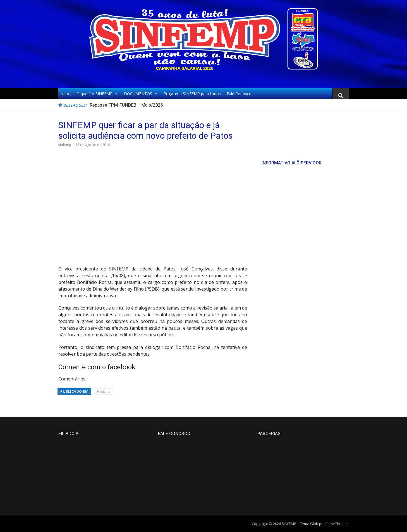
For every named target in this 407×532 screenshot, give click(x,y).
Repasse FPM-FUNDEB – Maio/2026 (126, 105)
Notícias (104, 391)
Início (66, 94)
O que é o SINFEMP (97, 94)
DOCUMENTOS (141, 94)
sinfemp (65, 145)
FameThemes (337, 524)
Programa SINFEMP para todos (192, 94)
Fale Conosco (239, 94)
